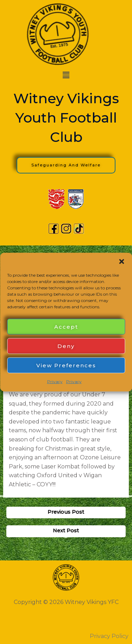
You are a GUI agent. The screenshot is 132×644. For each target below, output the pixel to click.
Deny (66, 346)
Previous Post (66, 512)
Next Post (66, 531)
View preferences (66, 365)
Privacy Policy (109, 636)
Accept (66, 326)
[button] (121, 262)
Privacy (55, 382)
